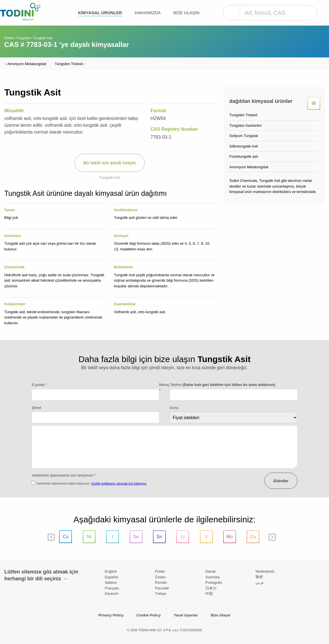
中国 (209, 594)
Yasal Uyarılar (186, 615)
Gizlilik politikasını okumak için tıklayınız (119, 483)
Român (161, 582)
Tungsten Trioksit (70, 64)
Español (112, 577)
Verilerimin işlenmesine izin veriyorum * (64, 475)
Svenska (212, 577)
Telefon (223, 385)
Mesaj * (164, 388)
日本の (211, 588)
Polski (160, 571)
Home (9, 38)
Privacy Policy (111, 615)
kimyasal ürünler (100, 13)
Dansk (211, 571)
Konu (174, 408)
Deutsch (112, 594)
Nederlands (265, 571)
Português (214, 582)
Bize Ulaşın (187, 13)
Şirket (36, 408)
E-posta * (39, 385)
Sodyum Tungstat (244, 136)
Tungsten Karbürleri (245, 125)
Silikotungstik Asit (243, 146)
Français (112, 588)
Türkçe (161, 594)
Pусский (162, 588)
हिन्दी (259, 577)
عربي (260, 582)
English (111, 571)
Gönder (281, 481)
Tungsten (23, 38)
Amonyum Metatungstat (25, 64)
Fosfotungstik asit (244, 156)
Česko (160, 577)
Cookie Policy (149, 615)
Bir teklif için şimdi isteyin (110, 163)
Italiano (111, 582)
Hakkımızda (148, 13)
